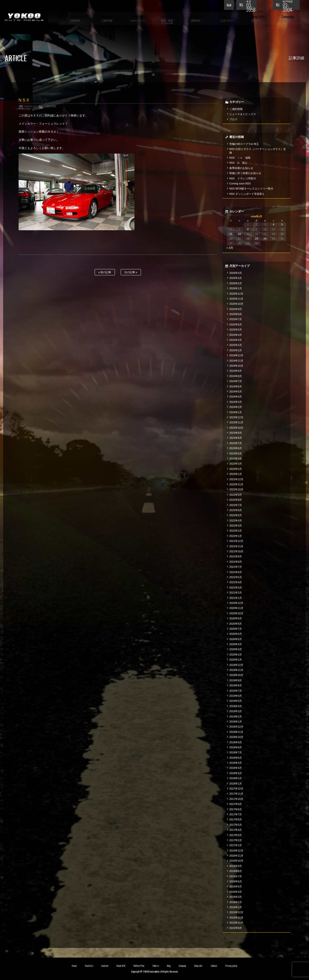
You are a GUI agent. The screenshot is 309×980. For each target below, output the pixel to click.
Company (182, 966)
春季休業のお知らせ (241, 168)
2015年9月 (236, 928)
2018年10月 (236, 737)
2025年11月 (236, 299)
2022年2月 (236, 531)
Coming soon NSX (240, 183)
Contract (105, 966)
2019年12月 (236, 665)
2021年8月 (236, 562)
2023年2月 (236, 469)
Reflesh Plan (139, 966)
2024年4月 (236, 397)
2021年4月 (236, 582)
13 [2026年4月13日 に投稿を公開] (231, 234)
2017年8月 (236, 809)
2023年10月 (236, 428)
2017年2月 (236, 840)
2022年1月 (236, 536)
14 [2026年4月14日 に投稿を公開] (239, 234)
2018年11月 (236, 732)
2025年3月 (236, 340)
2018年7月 (236, 752)
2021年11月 (236, 546)
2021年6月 (236, 572)
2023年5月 (236, 453)
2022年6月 (236, 510)
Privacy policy (231, 966)
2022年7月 (236, 505)
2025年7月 (236, 319)
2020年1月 (236, 660)
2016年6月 (236, 881)
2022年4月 (236, 520)
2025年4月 (236, 335)
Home (74, 966)
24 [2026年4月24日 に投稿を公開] (265, 239)
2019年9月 (236, 680)
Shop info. (198, 966)
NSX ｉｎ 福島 (240, 158)
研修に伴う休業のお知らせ (245, 173)
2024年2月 (236, 407)
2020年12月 (236, 603)
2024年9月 (236, 371)
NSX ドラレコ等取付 (243, 178)
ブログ (233, 119)
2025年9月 (236, 309)
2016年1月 (236, 907)
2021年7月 (236, 567)
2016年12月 (236, 851)
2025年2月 (236, 345)
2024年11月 (236, 361)
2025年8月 (236, 314)
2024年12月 (236, 355)
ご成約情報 (50, 106)
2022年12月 (236, 479)
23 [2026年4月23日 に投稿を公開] (256, 239)
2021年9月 (236, 556)
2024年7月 (236, 381)
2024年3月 (236, 402)
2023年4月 (236, 459)
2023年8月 (236, 438)
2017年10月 (236, 799)
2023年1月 (236, 474)
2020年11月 (236, 608)
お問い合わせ (230, 6)
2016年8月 (236, 871)
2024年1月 (236, 412)
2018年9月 (236, 742)
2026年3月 (236, 278)
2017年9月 (236, 804)
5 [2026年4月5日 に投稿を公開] (282, 224)
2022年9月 (236, 495)
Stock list (89, 966)
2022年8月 (236, 500)
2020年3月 (236, 649)
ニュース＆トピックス (243, 114)
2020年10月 (236, 613)
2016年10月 (236, 861)
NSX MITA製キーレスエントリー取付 (251, 189)
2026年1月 (236, 288)
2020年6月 (236, 634)
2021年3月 (236, 588)
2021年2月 (236, 593)
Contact (214, 966)
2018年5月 (236, 763)
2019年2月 (236, 716)
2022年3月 (236, 526)
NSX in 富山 (238, 163)
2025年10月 (236, 304)
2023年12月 (236, 417)
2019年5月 (236, 701)
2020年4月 (236, 644)
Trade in (156, 966)
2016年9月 (236, 866)
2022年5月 (236, 515)
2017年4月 (236, 830)
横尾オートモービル (24, 17)
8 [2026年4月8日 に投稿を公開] (248, 229)
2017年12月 (236, 789)
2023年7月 (236, 443)
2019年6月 (236, 696)
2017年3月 (236, 835)
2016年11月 (236, 856)
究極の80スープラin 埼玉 (244, 144)
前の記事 (105, 272)
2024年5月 (236, 392)
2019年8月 (236, 685)
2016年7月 (236, 876)
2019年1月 (236, 722)
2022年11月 (236, 484)
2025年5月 (236, 330)
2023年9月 (236, 433)
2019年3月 (236, 711)
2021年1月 (236, 598)
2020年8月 (236, 624)
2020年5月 (236, 639)
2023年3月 (236, 464)
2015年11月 (236, 918)
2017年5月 (236, 825)
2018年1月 (236, 784)
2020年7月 (236, 629)
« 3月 (230, 248)
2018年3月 (236, 773)
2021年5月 (236, 577)
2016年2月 (236, 902)
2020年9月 (236, 618)
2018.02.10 (30, 106)
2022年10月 (236, 489)
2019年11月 (236, 670)
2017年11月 (236, 794)
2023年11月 (236, 422)
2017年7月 (236, 814)
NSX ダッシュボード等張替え (247, 194)
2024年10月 (236, 366)
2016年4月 (236, 892)
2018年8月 (236, 747)
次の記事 (131, 272)
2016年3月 (236, 897)
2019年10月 (236, 675)
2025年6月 (236, 324)
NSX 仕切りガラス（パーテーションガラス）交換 (258, 151)
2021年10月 (236, 551)
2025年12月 (236, 294)
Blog (169, 966)
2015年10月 (236, 923)
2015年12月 (236, 912)
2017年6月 (236, 819)
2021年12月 (236, 541)
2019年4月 (236, 706)
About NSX (121, 966)
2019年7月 (236, 691)
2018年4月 (236, 768)
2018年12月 (236, 727)
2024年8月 (236, 376)
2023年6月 (236, 448)
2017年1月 (236, 845)
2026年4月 (236, 273)
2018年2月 (236, 778)
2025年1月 (236, 350)
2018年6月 (236, 758)
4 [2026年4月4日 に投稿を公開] (274, 224)
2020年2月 (236, 655)
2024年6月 (236, 386)
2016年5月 (236, 886)
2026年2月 (236, 283)
